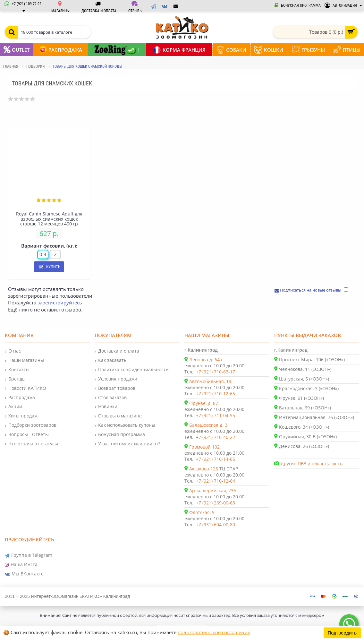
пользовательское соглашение (214, 632)
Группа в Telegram (29, 555)
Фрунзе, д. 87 (204, 403)
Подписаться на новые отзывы (308, 290)
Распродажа (20, 398)
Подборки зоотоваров (31, 425)
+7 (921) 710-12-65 (216, 394)
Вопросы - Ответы (27, 435)
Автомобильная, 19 (210, 381)
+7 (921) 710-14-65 (216, 459)
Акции (13, 407)
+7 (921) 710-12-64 (216, 481)
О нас (13, 351)
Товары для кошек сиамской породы (87, 66)
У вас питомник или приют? (127, 444)
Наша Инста (21, 565)
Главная (11, 66)
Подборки (35, 66)
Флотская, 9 (202, 512)
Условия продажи (116, 379)
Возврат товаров (115, 388)
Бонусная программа (120, 435)
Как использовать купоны (125, 425)
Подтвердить (342, 632)
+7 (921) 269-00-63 (216, 503)
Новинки (106, 407)
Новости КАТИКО (25, 388)
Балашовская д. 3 (208, 425)
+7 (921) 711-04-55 (216, 415)
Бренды (15, 379)
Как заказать (110, 360)
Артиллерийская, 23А (213, 490)
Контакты (17, 370)
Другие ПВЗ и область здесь (312, 464)
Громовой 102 (204, 447)
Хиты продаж (21, 416)
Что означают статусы (31, 444)
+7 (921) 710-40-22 (216, 437)
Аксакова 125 (204, 469)
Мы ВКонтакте (24, 574)
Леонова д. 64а (206, 359)
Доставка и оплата (117, 351)
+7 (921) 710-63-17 (216, 372)
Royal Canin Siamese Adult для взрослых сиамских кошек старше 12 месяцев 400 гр (49, 219)
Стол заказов (111, 398)
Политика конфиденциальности (132, 370)
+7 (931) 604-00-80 (216, 525)
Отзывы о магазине (118, 416)
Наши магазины (24, 360)
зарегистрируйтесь (60, 302)
